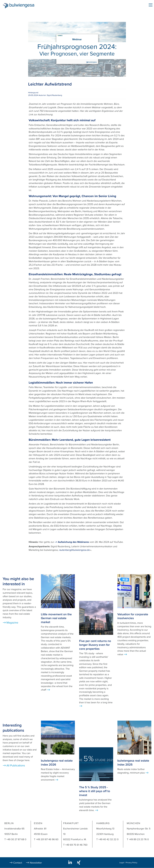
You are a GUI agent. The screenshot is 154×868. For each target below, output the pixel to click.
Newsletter (36, 863)
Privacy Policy (132, 863)
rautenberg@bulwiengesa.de (75, 550)
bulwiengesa (25, 5)
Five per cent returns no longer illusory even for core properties (95, 645)
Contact (18, 863)
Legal (122, 863)
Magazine (12, 623)
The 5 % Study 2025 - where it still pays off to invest (95, 791)
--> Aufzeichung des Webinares (72, 542)
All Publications (16, 766)
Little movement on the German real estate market (56, 618)
